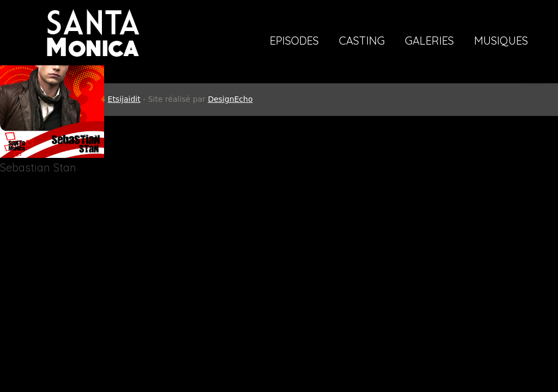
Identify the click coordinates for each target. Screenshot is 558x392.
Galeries (429, 41)
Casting (362, 41)
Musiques (501, 41)
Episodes (294, 41)
